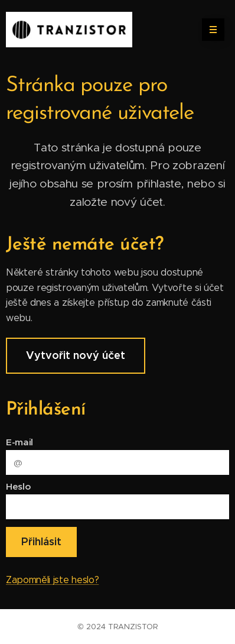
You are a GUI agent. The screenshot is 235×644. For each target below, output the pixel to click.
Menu (209, 30)
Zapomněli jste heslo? (52, 580)
